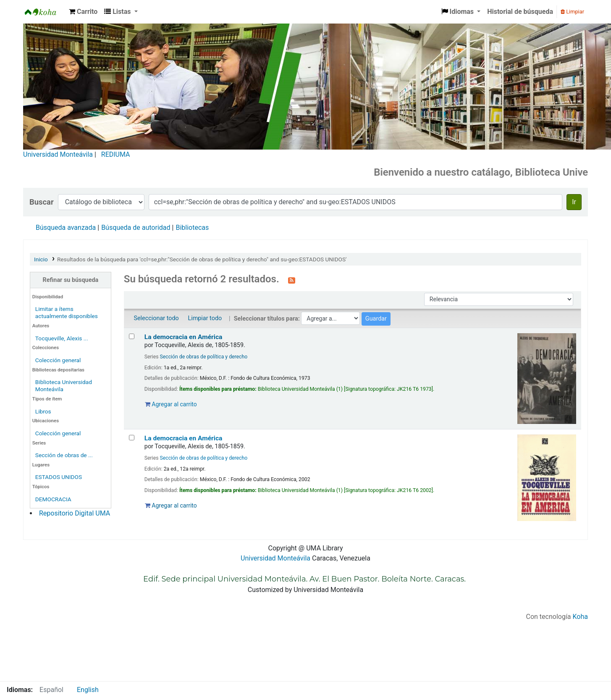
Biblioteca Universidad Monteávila (45, 12)
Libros (43, 411)
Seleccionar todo (156, 318)
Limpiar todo (205, 318)
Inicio (41, 259)
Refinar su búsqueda (71, 280)
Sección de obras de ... (64, 455)
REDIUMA (116, 154)
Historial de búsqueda (520, 12)
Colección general (58, 360)
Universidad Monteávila (58, 154)
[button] (83, 12)
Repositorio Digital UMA (75, 513)
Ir (574, 202)
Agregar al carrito (171, 404)
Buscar (42, 202)
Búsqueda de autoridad (136, 228)
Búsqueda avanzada (66, 228)
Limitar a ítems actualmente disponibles (67, 312)
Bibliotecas (192, 228)
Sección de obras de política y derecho (204, 357)
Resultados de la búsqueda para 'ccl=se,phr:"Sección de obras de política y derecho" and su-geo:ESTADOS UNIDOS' (202, 259)
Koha (580, 617)
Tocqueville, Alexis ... (62, 338)
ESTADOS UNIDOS (59, 477)
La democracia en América (184, 337)
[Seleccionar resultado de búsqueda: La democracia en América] (132, 336)
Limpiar (572, 12)
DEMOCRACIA (53, 499)
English (88, 690)
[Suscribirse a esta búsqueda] (292, 280)
